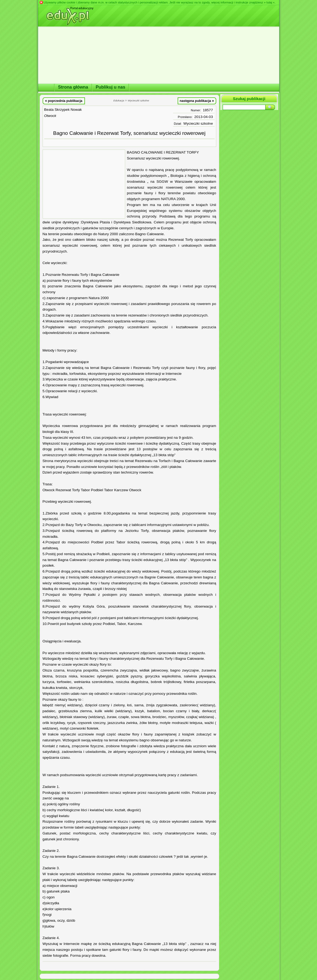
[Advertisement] (84, 184)
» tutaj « (269, 2)
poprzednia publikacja (64, 101)
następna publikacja (197, 101)
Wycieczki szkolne (198, 123)
